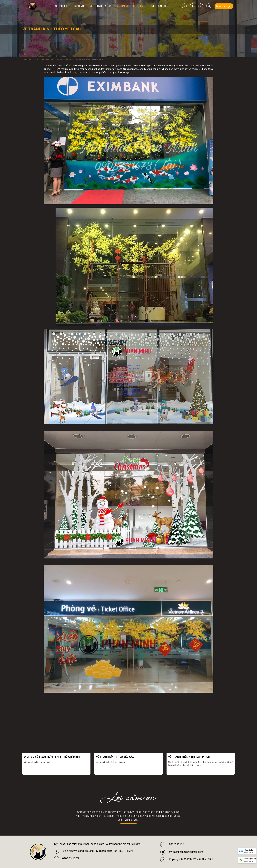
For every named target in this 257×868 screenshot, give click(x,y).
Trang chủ (27, 59)
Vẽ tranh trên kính (65, 59)
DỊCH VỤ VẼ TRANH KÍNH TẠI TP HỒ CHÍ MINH (52, 757)
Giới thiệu (62, 6)
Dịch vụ (79, 6)
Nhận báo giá (224, 6)
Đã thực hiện (160, 6)
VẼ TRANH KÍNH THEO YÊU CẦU (115, 757)
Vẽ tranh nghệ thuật (131, 6)
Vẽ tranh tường (100, 6)
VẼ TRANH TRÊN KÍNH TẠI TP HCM (189, 757)
